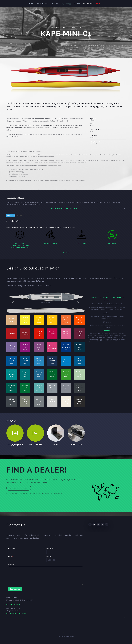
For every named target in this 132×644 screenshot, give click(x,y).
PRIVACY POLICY (12, 613)
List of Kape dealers (19, 488)
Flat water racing (43, 4)
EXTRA (30, 216)
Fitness (55, 4)
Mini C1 (54, 134)
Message (12, 565)
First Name (12, 548)
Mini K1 (31, 134)
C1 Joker (53, 128)
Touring (77, 4)
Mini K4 (41, 134)
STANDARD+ (21, 216)
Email (11, 557)
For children (88, 4)
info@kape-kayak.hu (13, 604)
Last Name (51, 548)
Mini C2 (59, 134)
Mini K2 (36, 134)
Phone (49, 557)
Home (31, 4)
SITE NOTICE (22, 613)
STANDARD (11, 216)
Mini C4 (64, 134)
